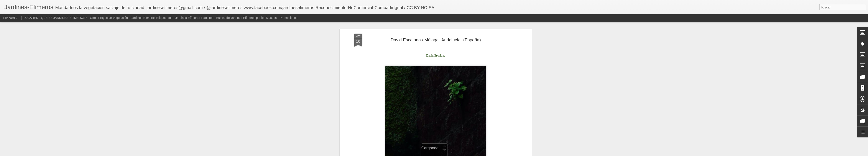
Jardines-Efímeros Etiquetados (152, 18)
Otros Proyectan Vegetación (109, 18)
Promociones (289, 18)
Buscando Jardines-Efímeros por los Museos (247, 18)
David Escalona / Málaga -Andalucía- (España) (436, 28)
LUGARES (31, 18)
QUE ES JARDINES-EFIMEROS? (64, 18)
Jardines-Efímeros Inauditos (194, 18)
